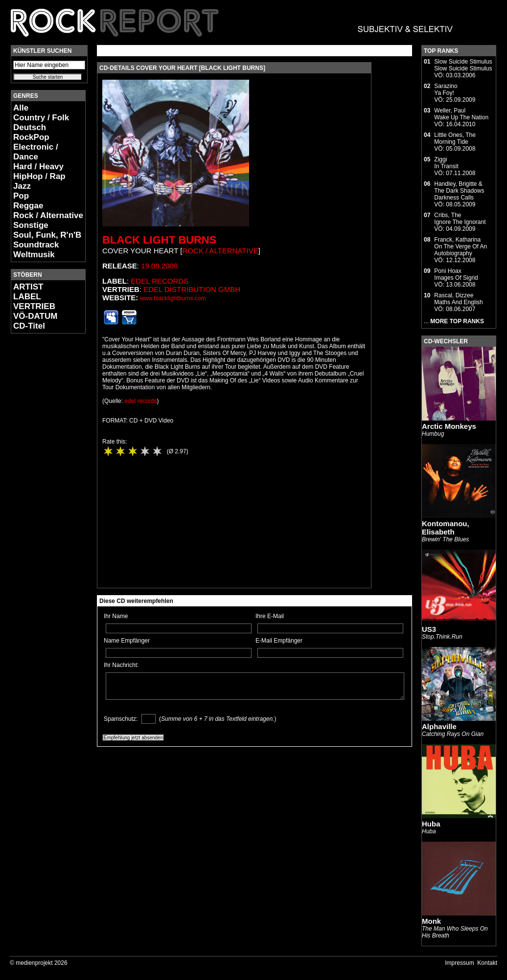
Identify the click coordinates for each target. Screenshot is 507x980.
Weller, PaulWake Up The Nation (461, 114)
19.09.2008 (159, 266)
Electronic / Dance (36, 152)
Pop (21, 196)
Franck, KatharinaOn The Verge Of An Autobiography (461, 246)
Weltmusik (34, 255)
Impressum (459, 963)
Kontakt (487, 963)
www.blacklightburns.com (173, 298)
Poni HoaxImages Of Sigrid (456, 274)
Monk (431, 921)
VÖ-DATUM (35, 316)
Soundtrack (36, 245)
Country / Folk (41, 118)
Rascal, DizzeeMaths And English (458, 299)
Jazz (22, 186)
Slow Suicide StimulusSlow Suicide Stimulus (463, 65)
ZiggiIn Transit (446, 163)
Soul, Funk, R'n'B (47, 235)
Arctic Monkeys (449, 426)
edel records (160, 281)
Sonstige (31, 225)
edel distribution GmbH (192, 289)
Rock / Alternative (48, 215)
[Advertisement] (40, 487)
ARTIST (28, 287)
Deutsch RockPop (31, 132)
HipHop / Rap (39, 176)
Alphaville (439, 726)
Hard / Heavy (38, 167)
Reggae (28, 206)
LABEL (27, 297)
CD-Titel (29, 326)
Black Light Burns (159, 240)
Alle (21, 108)
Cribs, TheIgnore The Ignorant (460, 219)
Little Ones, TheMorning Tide (455, 138)
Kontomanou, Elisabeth (446, 528)
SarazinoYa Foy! (446, 89)
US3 (429, 629)
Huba (431, 824)
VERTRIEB (34, 306)
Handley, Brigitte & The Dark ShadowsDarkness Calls (459, 191)
